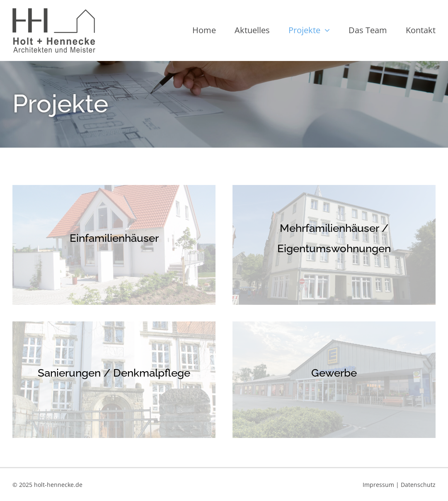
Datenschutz (418, 485)
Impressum (378, 485)
